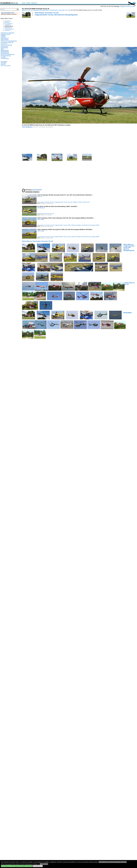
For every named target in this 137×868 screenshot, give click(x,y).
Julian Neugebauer (27, 127)
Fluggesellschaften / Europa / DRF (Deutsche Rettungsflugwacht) (56, 15)
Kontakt (28, 3)
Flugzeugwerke (5, 40)
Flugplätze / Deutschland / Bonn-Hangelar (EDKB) (88, 225)
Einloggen (122, 6)
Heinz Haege (41, 219)
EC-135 (68, 10)
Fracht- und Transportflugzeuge (9, 41)
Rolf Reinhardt (41, 208)
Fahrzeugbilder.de (9, 24)
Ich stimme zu (38, 866)
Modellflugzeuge (5, 53)
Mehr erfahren (44, 864)
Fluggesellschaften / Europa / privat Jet (63, 202)
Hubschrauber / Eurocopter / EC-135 (47, 13)
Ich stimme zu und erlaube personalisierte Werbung (17, 866)
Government (4, 44)
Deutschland (127, 313)
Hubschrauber (54, 10)
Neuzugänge (4, 62)
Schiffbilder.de (8, 25)
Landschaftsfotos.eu (9, 29)
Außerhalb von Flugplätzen (8, 33)
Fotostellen (3, 63)
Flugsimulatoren (5, 38)
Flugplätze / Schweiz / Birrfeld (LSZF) (81, 202)
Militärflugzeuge (5, 52)
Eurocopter (62, 10)
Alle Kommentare (37, 190)
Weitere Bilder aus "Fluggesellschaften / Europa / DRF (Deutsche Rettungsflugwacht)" (129, 247)
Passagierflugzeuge (6, 56)
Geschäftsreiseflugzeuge (7, 42)
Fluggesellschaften (5, 34)
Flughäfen (3, 36)
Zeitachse (3, 64)
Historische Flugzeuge (6, 45)
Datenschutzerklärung (6, 66)
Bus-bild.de (7, 22)
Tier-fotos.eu (7, 30)
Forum (24, 3)
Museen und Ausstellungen (8, 54)
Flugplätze (3, 37)
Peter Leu (40, 196)
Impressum (34, 3)
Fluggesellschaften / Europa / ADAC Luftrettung (65, 225)
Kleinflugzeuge (4, 48)
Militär (2, 49)
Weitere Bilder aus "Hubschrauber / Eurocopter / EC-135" (38, 241)
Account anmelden (130, 6)
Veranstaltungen (5, 58)
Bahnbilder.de (8, 21)
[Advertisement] (36, 31)
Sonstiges (3, 57)
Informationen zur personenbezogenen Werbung (113, 862)
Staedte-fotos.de (8, 28)
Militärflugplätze (5, 50)
